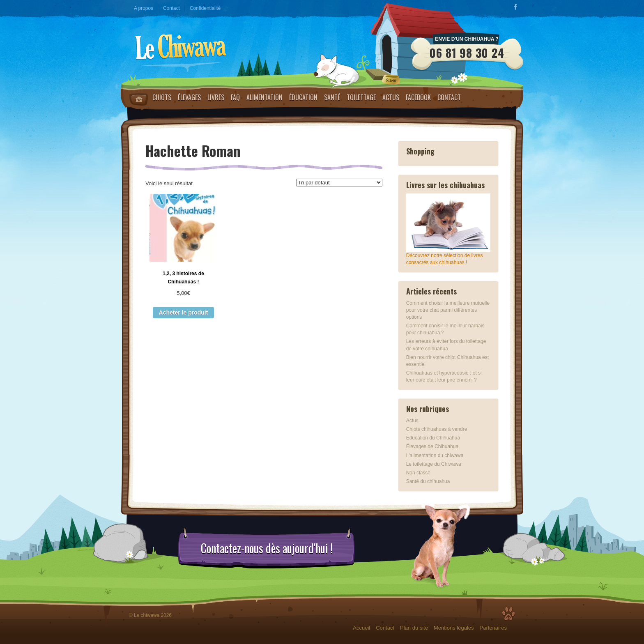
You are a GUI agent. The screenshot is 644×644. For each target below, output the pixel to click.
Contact (171, 8)
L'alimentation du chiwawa (435, 455)
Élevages (189, 97)
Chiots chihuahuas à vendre (437, 429)
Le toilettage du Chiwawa (434, 464)
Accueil (361, 628)
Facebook (418, 97)
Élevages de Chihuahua (432, 446)
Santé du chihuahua (428, 481)
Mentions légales (454, 628)
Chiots (162, 97)
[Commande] (339, 183)
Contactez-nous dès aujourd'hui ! (267, 548)
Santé (332, 97)
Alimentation (264, 97)
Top (508, 614)
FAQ (235, 97)
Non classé (418, 473)
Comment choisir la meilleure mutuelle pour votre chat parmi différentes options (448, 310)
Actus (391, 97)
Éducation (303, 97)
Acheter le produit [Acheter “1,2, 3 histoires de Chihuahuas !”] (184, 313)
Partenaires (493, 628)
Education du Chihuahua (433, 438)
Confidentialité (205, 8)
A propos (144, 8)
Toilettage (361, 97)
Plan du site (414, 628)
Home (139, 99)
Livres (216, 97)
